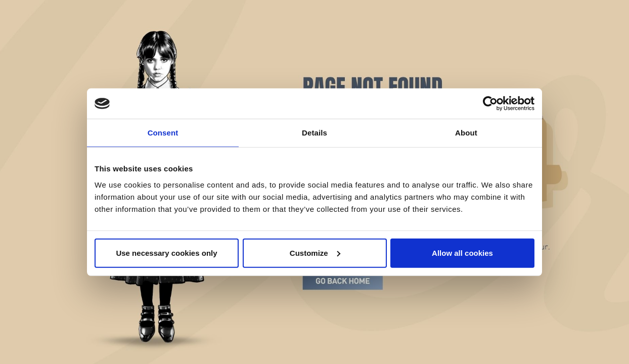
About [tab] (466, 133)
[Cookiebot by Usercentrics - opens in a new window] (490, 104)
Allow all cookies (462, 253)
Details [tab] (314, 133)
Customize (315, 253)
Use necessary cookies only (166, 253)
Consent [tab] (163, 133)
